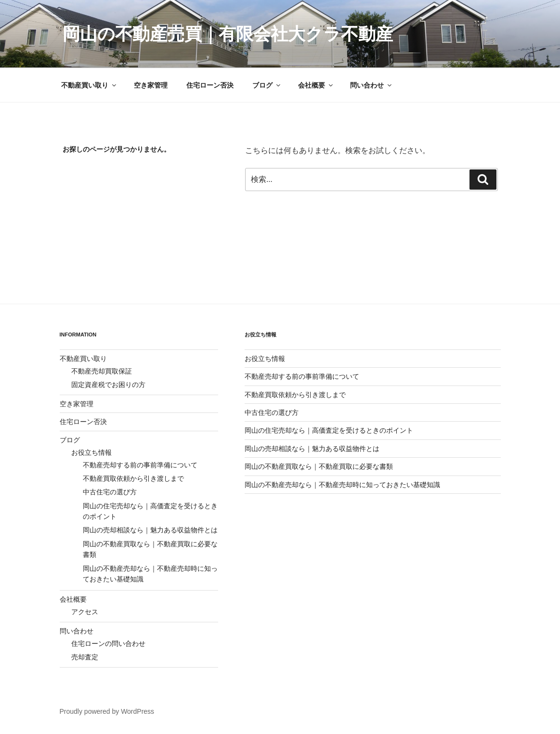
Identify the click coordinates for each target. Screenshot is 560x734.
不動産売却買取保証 (102, 371)
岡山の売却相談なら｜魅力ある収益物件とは (150, 530)
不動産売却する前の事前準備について (140, 465)
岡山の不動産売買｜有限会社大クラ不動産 (228, 34)
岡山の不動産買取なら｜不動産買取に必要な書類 (319, 466)
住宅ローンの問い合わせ (108, 644)
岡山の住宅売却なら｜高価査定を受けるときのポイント (329, 430)
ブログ (267, 85)
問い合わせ (371, 85)
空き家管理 (151, 85)
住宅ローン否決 (210, 85)
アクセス (85, 612)
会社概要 (316, 85)
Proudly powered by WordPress (107, 711)
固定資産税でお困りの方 (108, 385)
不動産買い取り (89, 85)
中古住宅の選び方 (110, 492)
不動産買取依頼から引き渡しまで (133, 478)
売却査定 (85, 657)
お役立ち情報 (91, 452)
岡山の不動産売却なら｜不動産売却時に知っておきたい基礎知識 (342, 485)
